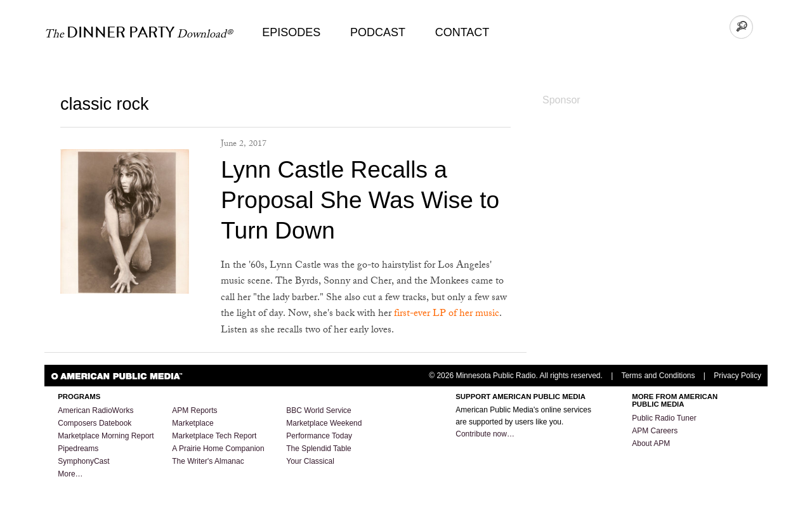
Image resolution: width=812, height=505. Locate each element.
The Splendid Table (319, 449)
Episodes (291, 32)
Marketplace (193, 423)
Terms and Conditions (658, 376)
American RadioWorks (95, 410)
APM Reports (194, 410)
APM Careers (655, 431)
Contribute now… (485, 434)
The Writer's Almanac (208, 461)
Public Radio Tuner (664, 418)
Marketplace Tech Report (214, 436)
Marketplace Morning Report (106, 436)
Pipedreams (78, 449)
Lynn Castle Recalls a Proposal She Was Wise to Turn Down (360, 200)
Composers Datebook (95, 423)
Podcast (378, 32)
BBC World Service (318, 410)
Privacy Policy (737, 376)
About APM (651, 443)
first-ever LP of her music (447, 314)
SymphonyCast (83, 461)
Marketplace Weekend (324, 423)
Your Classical (310, 461)
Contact (462, 32)
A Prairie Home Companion (218, 449)
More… (70, 474)
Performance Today (319, 436)
